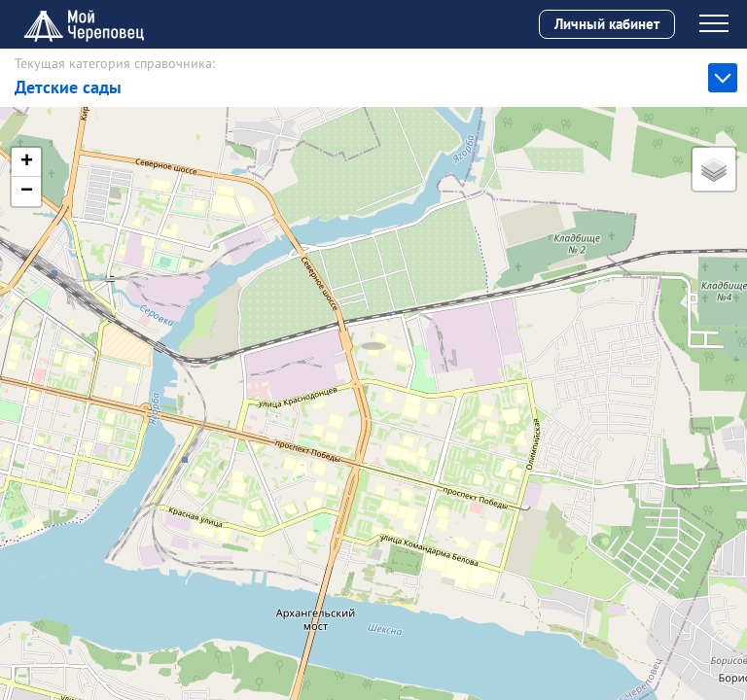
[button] (373, 326)
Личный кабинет (607, 24)
